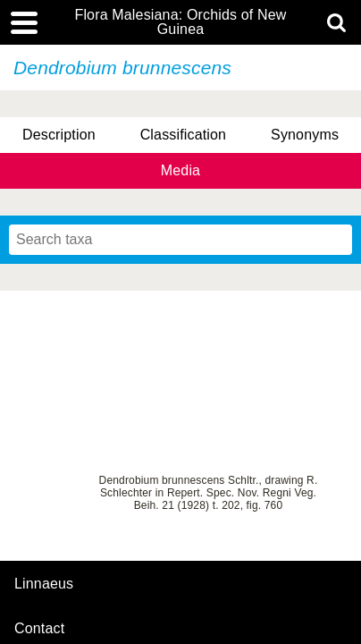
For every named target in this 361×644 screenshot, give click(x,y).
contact (39, 628)
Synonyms (305, 135)
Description (59, 135)
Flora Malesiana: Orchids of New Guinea (180, 22)
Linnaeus (44, 584)
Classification (184, 135)
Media (180, 170)
